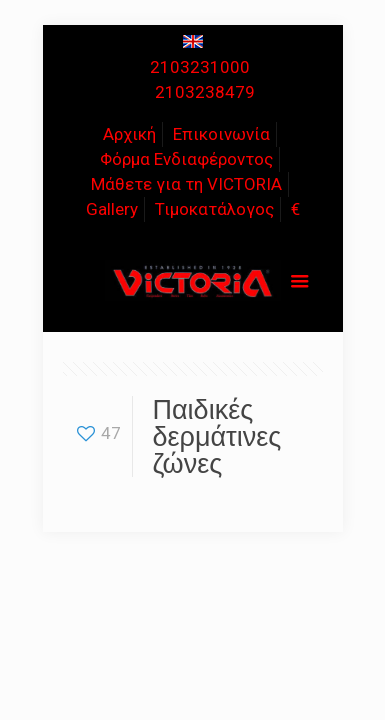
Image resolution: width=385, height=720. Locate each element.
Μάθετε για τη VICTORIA (186, 184)
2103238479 (205, 92)
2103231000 (200, 67)
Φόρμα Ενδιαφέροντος (186, 159)
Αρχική (129, 134)
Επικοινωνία (221, 134)
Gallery (112, 209)
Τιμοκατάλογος (214, 209)
